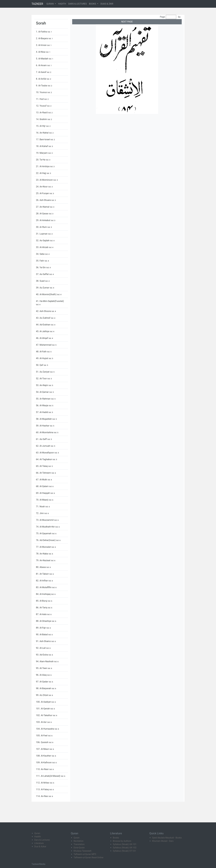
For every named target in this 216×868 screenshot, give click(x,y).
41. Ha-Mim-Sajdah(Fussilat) (50, 301)
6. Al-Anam (42, 65)
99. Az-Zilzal (42, 695)
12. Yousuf (41, 106)
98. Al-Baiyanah (44, 688)
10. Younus (42, 92)
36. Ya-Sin (41, 267)
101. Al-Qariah (43, 709)
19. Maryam (42, 153)
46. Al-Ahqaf (42, 338)
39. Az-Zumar (43, 288)
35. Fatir (40, 261)
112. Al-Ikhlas (43, 783)
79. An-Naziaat (43, 560)
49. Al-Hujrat (42, 358)
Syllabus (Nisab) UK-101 (125, 844)
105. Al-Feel (42, 736)
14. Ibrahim (42, 119)
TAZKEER (37, 4)
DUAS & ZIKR (107, 4)
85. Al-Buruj (42, 601)
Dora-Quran (79, 848)
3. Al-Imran (42, 45)
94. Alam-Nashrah (45, 661)
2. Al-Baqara (42, 38)
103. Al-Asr (42, 722)
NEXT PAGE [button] (127, 22)
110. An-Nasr (43, 769)
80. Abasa (41, 567)
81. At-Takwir (43, 574)
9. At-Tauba (42, 86)
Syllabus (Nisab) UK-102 (125, 848)
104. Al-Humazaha (45, 729)
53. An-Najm (42, 385)
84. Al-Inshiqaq (44, 594)
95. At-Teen (42, 668)
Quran (37, 833)
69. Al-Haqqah (43, 493)
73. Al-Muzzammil (45, 520)
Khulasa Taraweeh (83, 851)
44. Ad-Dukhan (43, 325)
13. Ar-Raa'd (42, 113)
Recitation (79, 841)
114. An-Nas (42, 796)
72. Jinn (40, 513)
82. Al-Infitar (42, 581)
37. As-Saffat (43, 274)
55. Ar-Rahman (43, 399)
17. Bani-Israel (43, 139)
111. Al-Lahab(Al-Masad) (48, 776)
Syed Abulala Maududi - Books (167, 838)
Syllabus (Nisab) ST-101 (124, 851)
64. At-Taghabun (44, 459)
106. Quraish (42, 742)
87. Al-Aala (42, 614)
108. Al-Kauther (44, 756)
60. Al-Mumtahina (45, 432)
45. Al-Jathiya (43, 331)
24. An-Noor (42, 187)
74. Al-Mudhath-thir (46, 527)
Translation (79, 844)
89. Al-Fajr (41, 628)
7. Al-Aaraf (41, 72)
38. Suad (40, 281)
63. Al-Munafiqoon (45, 453)
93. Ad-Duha (42, 655)
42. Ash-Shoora (44, 311)
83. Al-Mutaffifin (44, 587)
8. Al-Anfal (41, 79)
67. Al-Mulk (42, 480)
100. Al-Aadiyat (44, 702)
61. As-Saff (42, 439)
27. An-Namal (43, 207)
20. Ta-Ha (41, 160)
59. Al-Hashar (43, 426)
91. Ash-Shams (44, 641)
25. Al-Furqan (43, 193)
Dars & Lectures (42, 840)
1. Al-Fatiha (42, 32)
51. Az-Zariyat (43, 372)
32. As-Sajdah (43, 241)
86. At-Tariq (42, 608)
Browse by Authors (122, 841)
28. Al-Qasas (42, 214)
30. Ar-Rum (42, 227)
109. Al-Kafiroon (44, 762)
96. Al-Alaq (42, 675)
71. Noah (41, 507)
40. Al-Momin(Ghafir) (46, 294)
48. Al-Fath (41, 352)
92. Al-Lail (41, 648)
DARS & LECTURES (78, 4)
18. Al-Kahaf (42, 146)
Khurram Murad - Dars (163, 841)
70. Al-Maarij (42, 500)
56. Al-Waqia (42, 405)
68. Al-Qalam (42, 486)
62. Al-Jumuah (43, 446)
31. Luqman (42, 234)
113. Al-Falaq (43, 789)
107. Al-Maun (43, 749)
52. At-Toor (42, 379)
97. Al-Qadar (42, 682)
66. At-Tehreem (44, 473)
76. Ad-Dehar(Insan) (46, 540)
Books (116, 838)
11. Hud (40, 99)
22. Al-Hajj (41, 173)
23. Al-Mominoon (45, 180)
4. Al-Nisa (41, 52)
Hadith (38, 837)
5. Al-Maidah (42, 59)
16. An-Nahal (42, 133)
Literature (39, 843)
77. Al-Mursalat (44, 547)
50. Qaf (40, 365)
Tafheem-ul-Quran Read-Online (88, 857)
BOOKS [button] (93, 4)
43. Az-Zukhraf (43, 318)
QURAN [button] (50, 4)
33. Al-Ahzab (42, 247)
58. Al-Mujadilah (44, 419)
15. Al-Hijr (41, 126)
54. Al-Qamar (43, 392)
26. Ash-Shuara (44, 200)
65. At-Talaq (42, 466)
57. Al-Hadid (42, 412)
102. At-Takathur (44, 715)
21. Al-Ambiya (43, 166)
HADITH (62, 4)
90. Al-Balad (42, 635)
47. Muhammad (44, 345)
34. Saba (40, 254)
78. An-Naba (42, 554)
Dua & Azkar (40, 846)
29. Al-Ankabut (43, 220)
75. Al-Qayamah (44, 533)
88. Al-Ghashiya (44, 621)
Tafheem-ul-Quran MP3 (85, 854)
